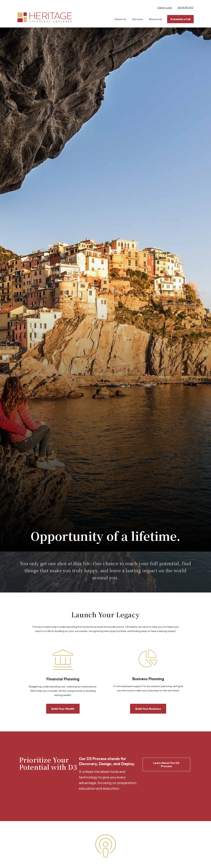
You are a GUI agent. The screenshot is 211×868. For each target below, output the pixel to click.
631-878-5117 (186, 8)
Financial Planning (63, 679)
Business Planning (148, 679)
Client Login (165, 8)
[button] (120, 19)
